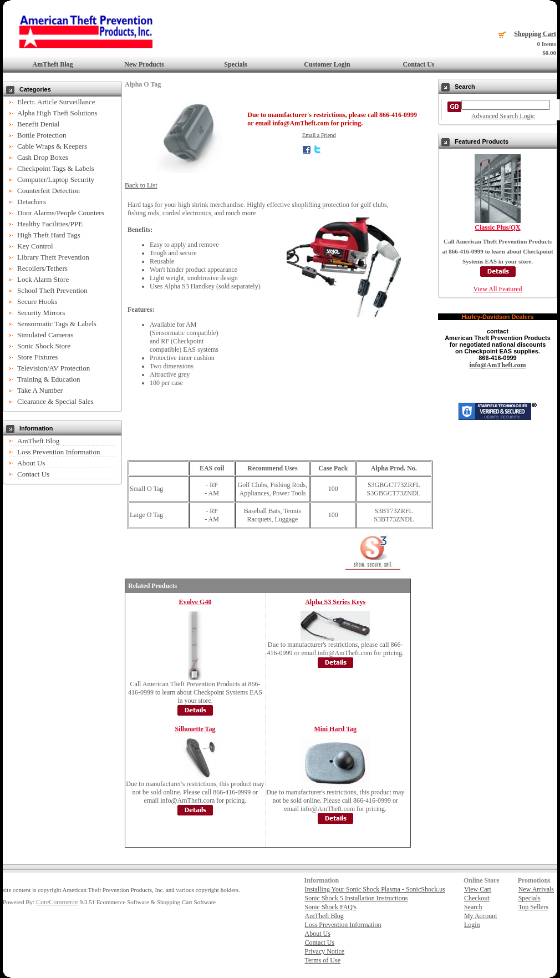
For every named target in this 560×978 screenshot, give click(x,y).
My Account (481, 916)
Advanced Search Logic (503, 116)
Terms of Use (323, 960)
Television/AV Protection (54, 368)
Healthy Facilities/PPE (50, 224)
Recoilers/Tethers (42, 268)
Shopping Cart (535, 34)
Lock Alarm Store (43, 279)
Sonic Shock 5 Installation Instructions (357, 898)
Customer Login (327, 64)
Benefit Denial (38, 124)
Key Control (35, 246)
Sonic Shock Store (44, 346)
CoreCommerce (57, 902)
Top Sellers (533, 907)
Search (473, 907)
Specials (235, 64)
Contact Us (419, 64)
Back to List (141, 185)
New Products (144, 64)
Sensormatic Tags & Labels (57, 324)
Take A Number (40, 390)
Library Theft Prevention (53, 257)
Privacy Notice (325, 951)
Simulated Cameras (45, 335)
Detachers (32, 202)
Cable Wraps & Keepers (52, 146)
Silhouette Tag (195, 729)
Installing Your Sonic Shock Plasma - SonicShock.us (375, 889)
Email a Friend (319, 135)
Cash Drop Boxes (43, 157)
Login (472, 925)
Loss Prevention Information (58, 452)
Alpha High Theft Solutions (57, 113)
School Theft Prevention (52, 290)
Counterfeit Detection (49, 191)
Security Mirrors (41, 313)
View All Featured (498, 289)
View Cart (478, 889)
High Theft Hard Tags (49, 235)
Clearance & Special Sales (55, 401)
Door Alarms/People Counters (61, 213)
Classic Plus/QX (497, 227)
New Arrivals (536, 889)
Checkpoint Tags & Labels (56, 168)
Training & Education (49, 379)
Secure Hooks (37, 301)
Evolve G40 (195, 602)
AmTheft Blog (53, 64)
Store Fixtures (37, 357)
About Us (31, 463)
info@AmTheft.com (497, 365)
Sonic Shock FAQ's (331, 907)
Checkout (477, 898)
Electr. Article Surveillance (56, 102)
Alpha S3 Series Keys (335, 602)
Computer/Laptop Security (56, 179)
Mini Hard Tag (335, 729)
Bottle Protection (42, 135)
